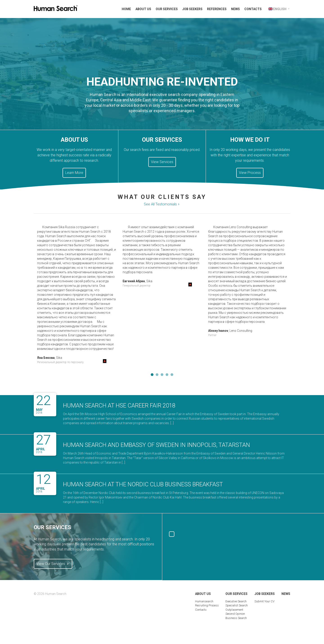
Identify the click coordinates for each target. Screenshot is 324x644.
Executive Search (236, 601)
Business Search (236, 618)
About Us (143, 9)
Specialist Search (237, 605)
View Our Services (53, 564)
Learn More (74, 173)
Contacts (253, 9)
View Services (162, 162)
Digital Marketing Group (285, 630)
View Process (250, 173)
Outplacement (234, 610)
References (217, 9)
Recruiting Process (207, 605)
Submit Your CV (264, 601)
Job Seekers (192, 9)
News (235, 9)
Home (126, 9)
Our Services (167, 9)
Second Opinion (235, 614)
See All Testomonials (162, 204)
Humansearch (204, 601)
